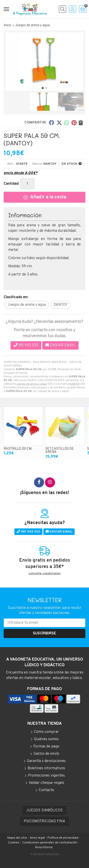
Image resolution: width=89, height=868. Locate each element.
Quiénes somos (46, 739)
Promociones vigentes (46, 776)
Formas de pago (46, 747)
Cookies (14, 843)
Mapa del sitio (17, 838)
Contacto (46, 790)
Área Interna (44, 847)
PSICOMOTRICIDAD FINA (44, 821)
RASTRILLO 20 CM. (18, 449)
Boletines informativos (46, 768)
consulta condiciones (44, 574)
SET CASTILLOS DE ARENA (60, 450)
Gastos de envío (46, 754)
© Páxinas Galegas (45, 854)
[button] (43, 88)
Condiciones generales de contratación (50, 843)
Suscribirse (44, 633)
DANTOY (75, 384)
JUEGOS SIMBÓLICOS (44, 810)
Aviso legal (37, 838)
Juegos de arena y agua (32, 384)
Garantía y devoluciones (46, 761)
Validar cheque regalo (46, 783)
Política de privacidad (63, 838)
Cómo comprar (46, 732)
